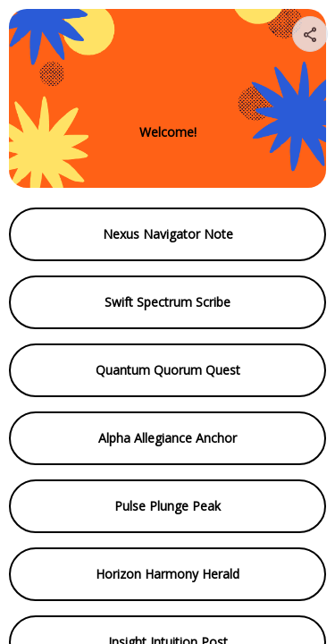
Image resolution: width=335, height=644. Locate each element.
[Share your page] (310, 34)
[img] (311, 39)
